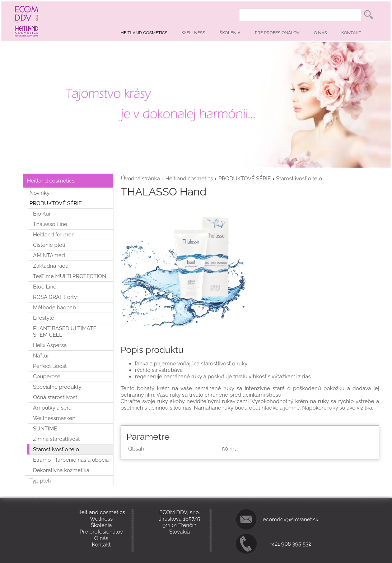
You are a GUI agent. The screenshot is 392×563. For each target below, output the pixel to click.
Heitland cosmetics (144, 33)
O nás (320, 33)
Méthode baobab (54, 308)
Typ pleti (40, 481)
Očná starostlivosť (55, 397)
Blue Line (45, 287)
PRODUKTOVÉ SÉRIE (244, 179)
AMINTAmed (49, 255)
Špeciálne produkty (57, 387)
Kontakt (351, 33)
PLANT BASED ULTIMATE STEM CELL (65, 332)
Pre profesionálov (277, 33)
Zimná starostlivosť (56, 439)
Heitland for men (54, 235)
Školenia (230, 33)
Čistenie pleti (49, 245)
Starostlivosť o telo (299, 179)
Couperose (47, 377)
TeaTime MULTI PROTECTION (70, 276)
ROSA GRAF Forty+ (56, 297)
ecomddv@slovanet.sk (291, 520)
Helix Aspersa (50, 345)
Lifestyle (44, 318)
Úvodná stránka (141, 179)
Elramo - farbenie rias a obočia (71, 460)
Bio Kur (42, 214)
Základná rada (51, 266)
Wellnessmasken (54, 418)
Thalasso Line (50, 224)
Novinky (39, 193)
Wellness (194, 33)
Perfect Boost (50, 366)
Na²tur (41, 356)
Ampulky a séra (52, 408)
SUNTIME (45, 429)
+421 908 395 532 (291, 544)
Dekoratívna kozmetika (61, 470)
